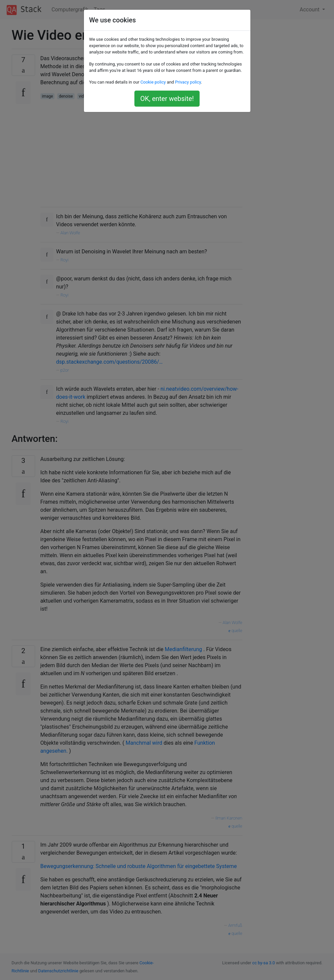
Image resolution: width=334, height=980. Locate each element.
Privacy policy (188, 82)
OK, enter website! (167, 99)
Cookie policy (153, 82)
